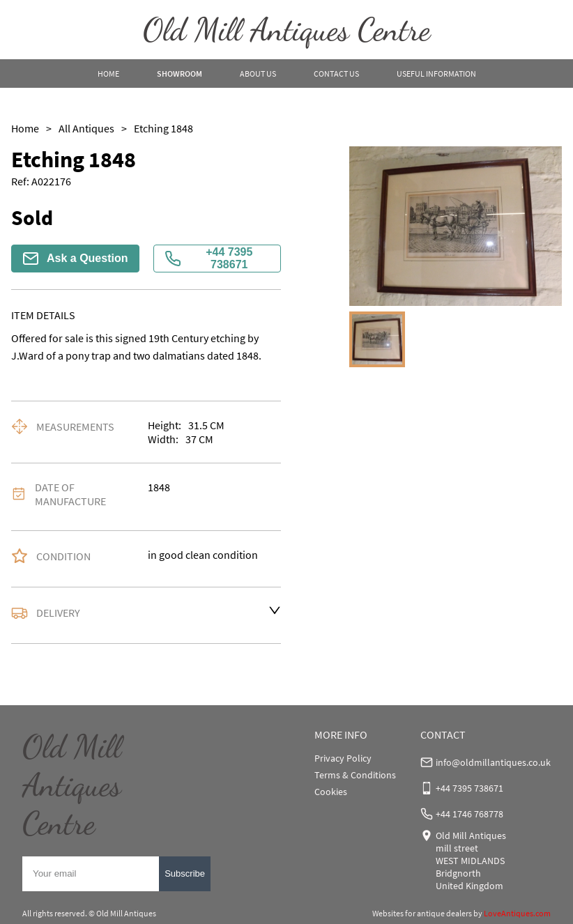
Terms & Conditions (355, 775)
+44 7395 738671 (209, 258)
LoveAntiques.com (517, 913)
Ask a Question (75, 259)
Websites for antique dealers (422, 913)
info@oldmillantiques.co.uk (493, 762)
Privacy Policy (343, 758)
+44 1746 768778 (469, 814)
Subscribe (185, 873)
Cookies (331, 792)
